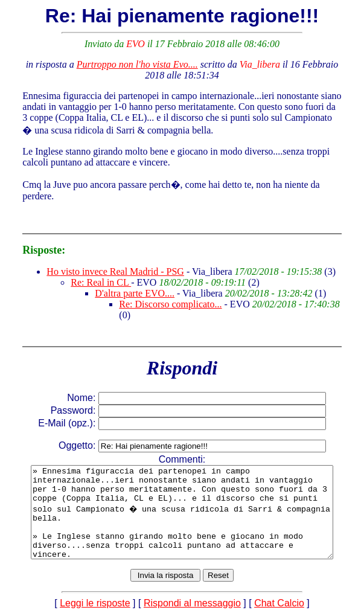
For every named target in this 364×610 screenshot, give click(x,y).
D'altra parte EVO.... (125, 282)
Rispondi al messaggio (192, 599)
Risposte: (34, 239)
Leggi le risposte (95, 599)
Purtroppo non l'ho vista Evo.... (126, 64)
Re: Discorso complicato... (161, 293)
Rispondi (182, 346)
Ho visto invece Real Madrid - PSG (106, 261)
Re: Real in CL (91, 271)
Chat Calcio (279, 599)
